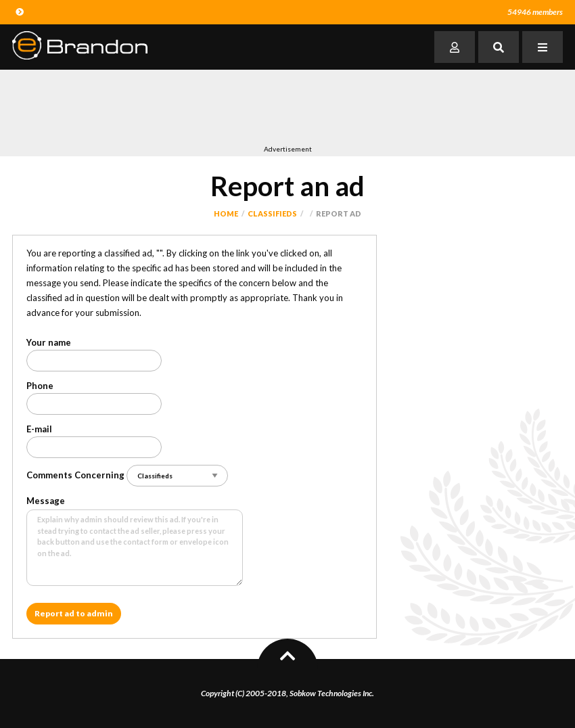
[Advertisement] (258, 107)
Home (226, 213)
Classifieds (272, 213)
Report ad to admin (74, 613)
